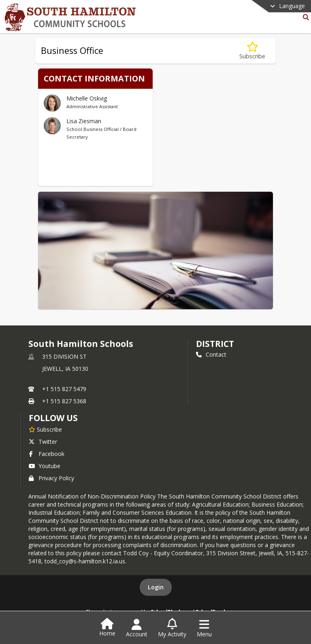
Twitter (43, 442)
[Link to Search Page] (304, 17)
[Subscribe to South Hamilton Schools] (45, 429)
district (215, 344)
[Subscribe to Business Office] (252, 51)
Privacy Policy (51, 478)
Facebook (47, 454)
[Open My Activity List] (172, 628)
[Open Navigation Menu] (204, 628)
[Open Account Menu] (137, 628)
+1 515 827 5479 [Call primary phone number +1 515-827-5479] (64, 389)
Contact (211, 354)
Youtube (45, 466)
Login (156, 587)
